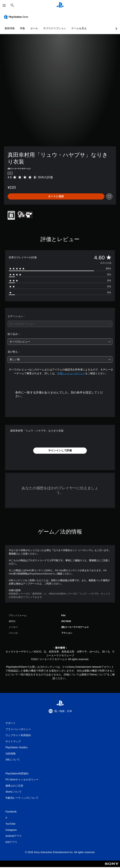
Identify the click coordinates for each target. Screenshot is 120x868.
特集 (23, 28)
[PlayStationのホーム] (60, 5)
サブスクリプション (55, 28)
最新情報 (10, 28)
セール (34, 28)
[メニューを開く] (4, 5)
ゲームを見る (79, 28)
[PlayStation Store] (17, 17)
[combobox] (60, 324)
